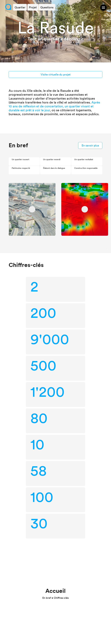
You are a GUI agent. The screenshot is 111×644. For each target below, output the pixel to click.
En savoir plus (90, 145)
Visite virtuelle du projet (56, 75)
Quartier (20, 7)
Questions (47, 7)
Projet (33, 7)
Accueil (55, 591)
